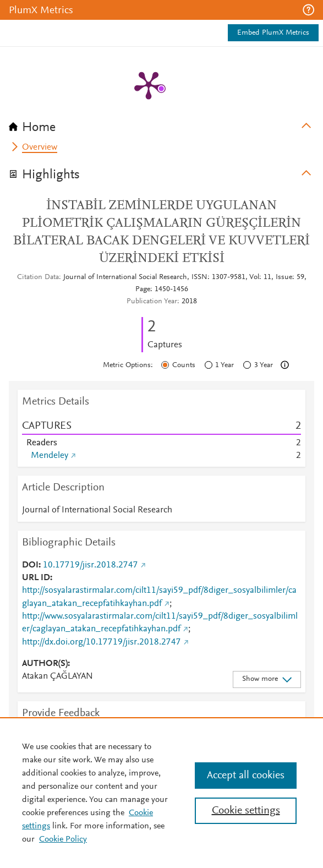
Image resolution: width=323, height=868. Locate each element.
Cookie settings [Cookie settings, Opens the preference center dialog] (246, 811)
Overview (40, 148)
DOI (30, 565)
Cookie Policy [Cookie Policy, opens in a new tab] (63, 839)
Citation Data (38, 277)
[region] (161, 793)
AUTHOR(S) (45, 664)
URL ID (36, 578)
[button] (308, 10)
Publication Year (152, 302)
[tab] (161, 124)
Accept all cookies (246, 776)
